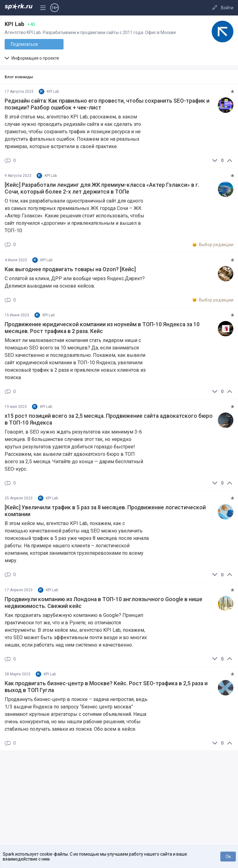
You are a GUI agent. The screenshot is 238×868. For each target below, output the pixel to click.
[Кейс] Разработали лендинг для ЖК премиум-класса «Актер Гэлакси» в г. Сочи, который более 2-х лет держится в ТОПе (102, 188)
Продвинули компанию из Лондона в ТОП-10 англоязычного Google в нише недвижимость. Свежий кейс (104, 603)
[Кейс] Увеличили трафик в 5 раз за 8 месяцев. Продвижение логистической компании (105, 511)
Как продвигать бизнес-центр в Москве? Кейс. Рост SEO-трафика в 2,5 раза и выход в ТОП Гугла (106, 687)
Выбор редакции (213, 245)
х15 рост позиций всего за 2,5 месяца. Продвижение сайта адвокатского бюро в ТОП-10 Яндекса (109, 419)
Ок (228, 857)
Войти (227, 8)
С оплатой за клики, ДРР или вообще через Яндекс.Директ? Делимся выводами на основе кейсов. (75, 282)
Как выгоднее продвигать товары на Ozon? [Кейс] (70, 269)
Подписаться (24, 44)
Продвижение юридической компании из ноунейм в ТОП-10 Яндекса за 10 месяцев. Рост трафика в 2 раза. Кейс (102, 328)
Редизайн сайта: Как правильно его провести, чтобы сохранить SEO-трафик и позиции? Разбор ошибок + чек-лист (107, 104)
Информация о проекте (32, 58)
